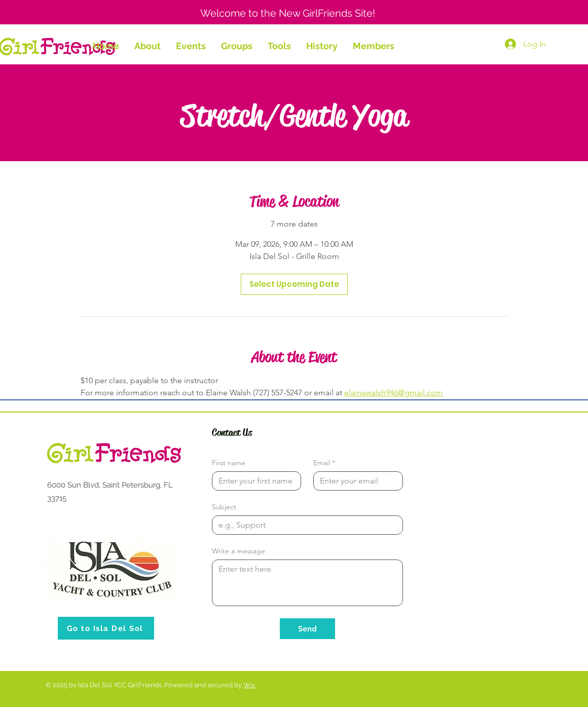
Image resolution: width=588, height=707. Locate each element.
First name (229, 463)
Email (324, 463)
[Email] (355, 481)
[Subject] (304, 525)
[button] (148, 46)
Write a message (238, 551)
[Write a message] (307, 583)
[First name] (254, 481)
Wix (249, 685)
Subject (224, 507)
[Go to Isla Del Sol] (106, 628)
